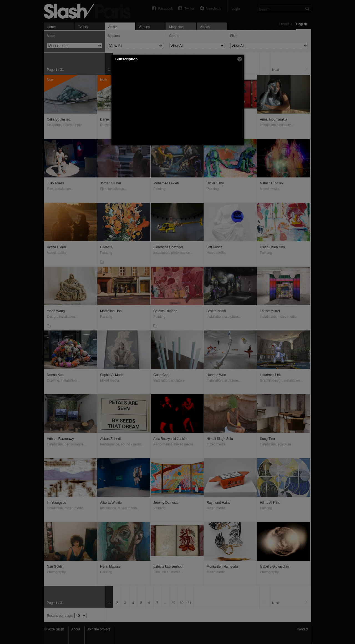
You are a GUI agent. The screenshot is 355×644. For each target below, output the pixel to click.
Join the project (99, 629)
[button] (240, 59)
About (76, 629)
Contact (302, 629)
